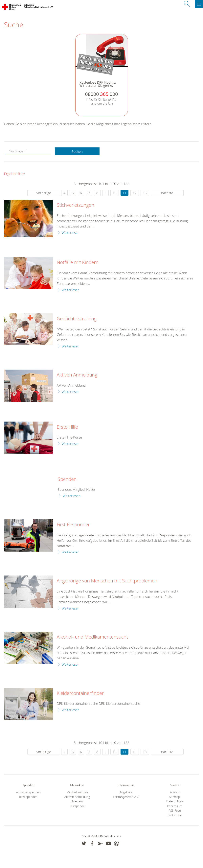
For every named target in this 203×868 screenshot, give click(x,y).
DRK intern (175, 815)
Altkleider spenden (28, 792)
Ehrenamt (77, 801)
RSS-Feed (175, 811)
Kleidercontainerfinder (80, 693)
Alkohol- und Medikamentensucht (92, 637)
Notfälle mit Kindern (78, 262)
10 (115, 193)
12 (135, 193)
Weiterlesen (71, 233)
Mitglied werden (77, 792)
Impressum (175, 806)
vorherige (44, 193)
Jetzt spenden (28, 797)
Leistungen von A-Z (126, 797)
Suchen (77, 151)
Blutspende (77, 806)
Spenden (67, 479)
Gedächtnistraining (77, 319)
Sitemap (175, 797)
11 (124, 193)
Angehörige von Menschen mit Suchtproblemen (107, 581)
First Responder (73, 525)
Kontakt (175, 792)
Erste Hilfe (67, 427)
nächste (167, 193)
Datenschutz (175, 801)
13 (145, 193)
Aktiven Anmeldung (77, 375)
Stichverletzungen (75, 205)
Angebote (126, 792)
